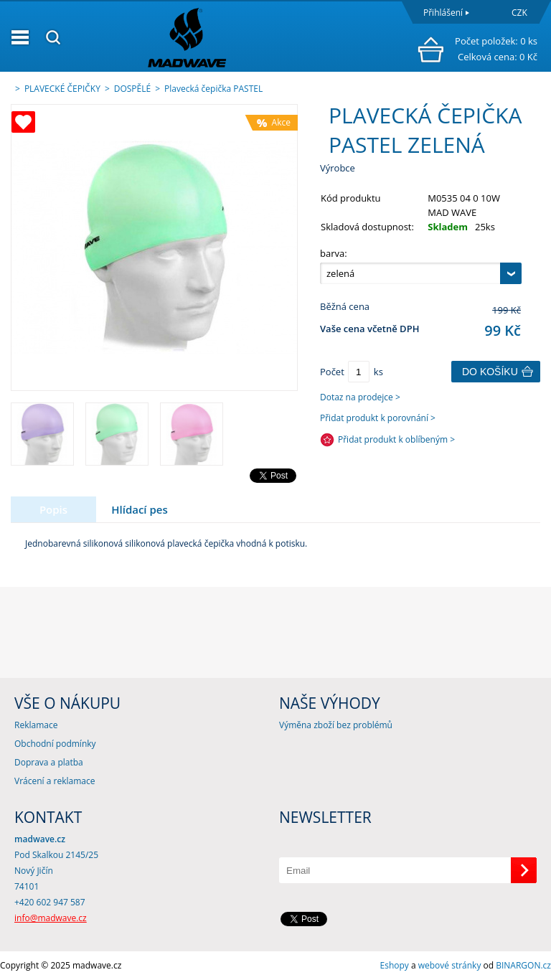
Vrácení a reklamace (55, 781)
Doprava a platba (49, 762)
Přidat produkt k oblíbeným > (396, 439)
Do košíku (490, 372)
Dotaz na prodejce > (360, 397)
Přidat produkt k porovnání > (378, 418)
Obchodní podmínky (55, 744)
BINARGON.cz (523, 965)
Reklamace (36, 725)
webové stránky (450, 965)
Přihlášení (443, 13)
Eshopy (395, 965)
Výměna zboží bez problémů (336, 725)
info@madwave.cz (51, 918)
